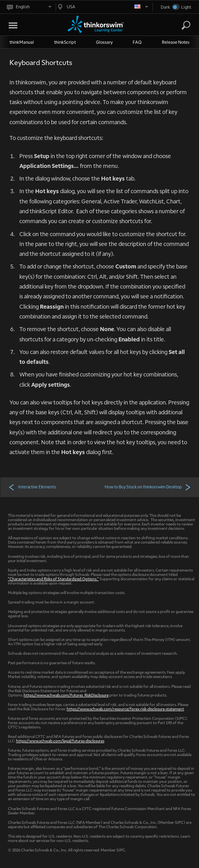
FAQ (137, 42)
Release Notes (176, 42)
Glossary (104, 42)
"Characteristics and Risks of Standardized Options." (53, 578)
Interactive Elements (32, 487)
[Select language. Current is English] (29, 7)
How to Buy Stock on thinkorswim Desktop (148, 487)
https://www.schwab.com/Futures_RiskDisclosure (66, 695)
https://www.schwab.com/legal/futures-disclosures (60, 740)
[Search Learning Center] (179, 25)
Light (186, 7)
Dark (165, 7)
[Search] (186, 25)
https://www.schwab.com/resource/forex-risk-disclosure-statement (125, 709)
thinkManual (22, 42)
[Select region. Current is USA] (102, 7)
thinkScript (65, 42)
